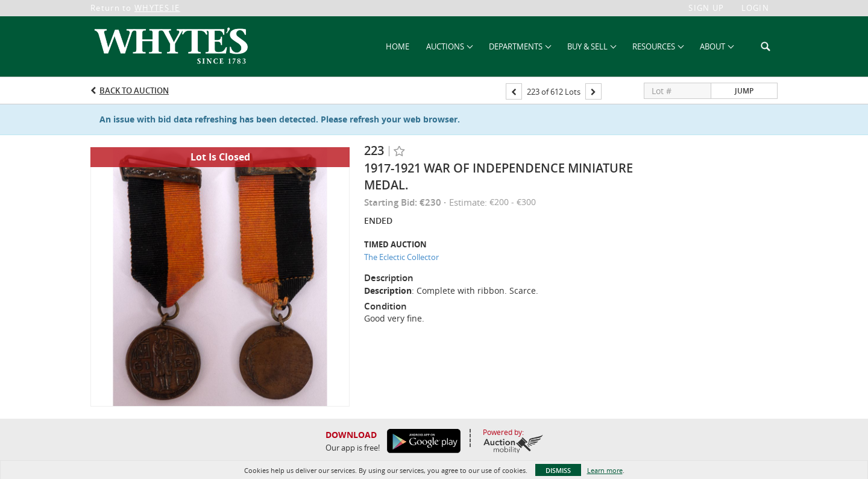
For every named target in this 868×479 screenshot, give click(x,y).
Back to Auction (134, 90)
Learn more (605, 470)
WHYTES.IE (157, 8)
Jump (744, 91)
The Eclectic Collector (401, 257)
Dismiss (558, 470)
